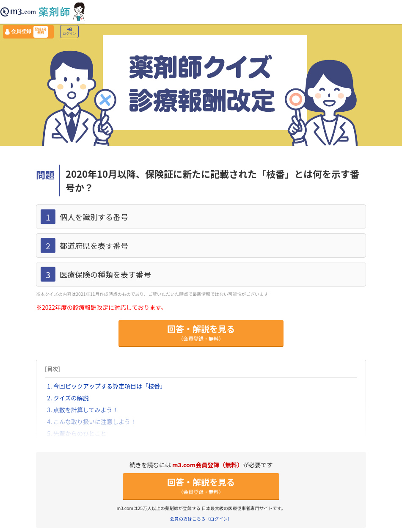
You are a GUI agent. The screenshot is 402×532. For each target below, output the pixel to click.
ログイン (69, 32)
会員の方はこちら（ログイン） (201, 519)
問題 (45, 174)
